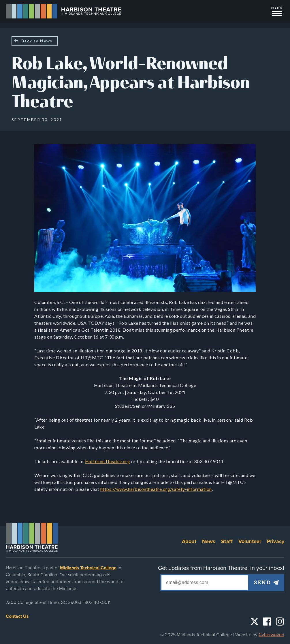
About (189, 541)
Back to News (37, 41)
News (209, 541)
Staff (227, 541)
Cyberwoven (271, 635)
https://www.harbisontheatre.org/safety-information (156, 489)
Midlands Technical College (88, 568)
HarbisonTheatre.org (108, 461)
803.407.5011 (97, 602)
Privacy (276, 541)
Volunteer (250, 541)
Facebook (267, 622)
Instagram (280, 622)
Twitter (255, 622)
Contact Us (17, 616)
